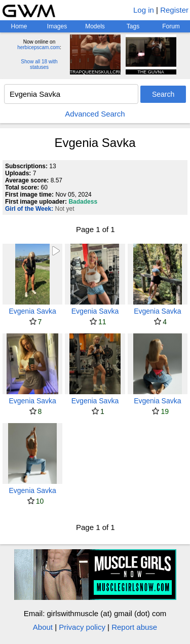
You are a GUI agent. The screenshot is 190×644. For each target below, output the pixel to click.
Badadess (83, 202)
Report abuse (134, 627)
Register (174, 10)
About (43, 627)
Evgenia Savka (32, 311)
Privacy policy (82, 627)
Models (95, 26)
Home (19, 26)
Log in (144, 10)
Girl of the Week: (29, 209)
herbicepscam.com (39, 47)
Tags (133, 26)
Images (57, 26)
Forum (171, 26)
